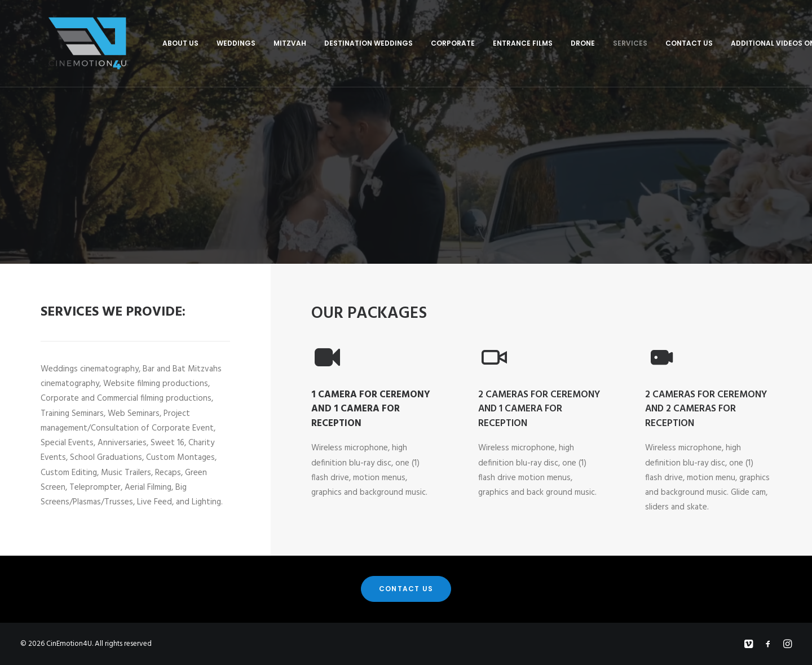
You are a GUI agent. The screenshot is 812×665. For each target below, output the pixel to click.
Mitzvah (256, 43)
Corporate (419, 43)
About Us (147, 43)
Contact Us (655, 43)
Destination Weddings (335, 43)
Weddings (202, 43)
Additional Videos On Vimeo (751, 43)
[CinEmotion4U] (70, 43)
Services (596, 43)
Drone (549, 43)
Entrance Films (489, 43)
